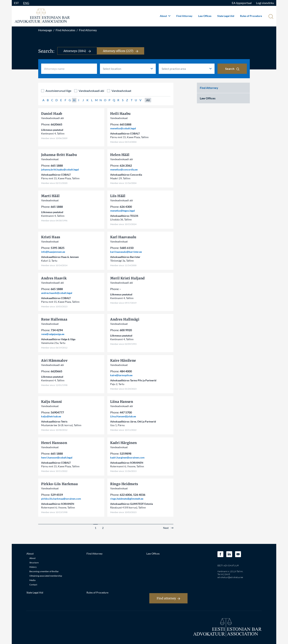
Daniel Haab (52, 114)
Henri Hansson (54, 443)
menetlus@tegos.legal (123, 211)
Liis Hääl (118, 196)
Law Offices (205, 16)
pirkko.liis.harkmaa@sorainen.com (61, 499)
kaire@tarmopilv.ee (121, 375)
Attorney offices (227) (121, 51)
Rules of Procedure (251, 16)
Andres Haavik (54, 278)
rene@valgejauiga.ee (53, 334)
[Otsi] (271, 17)
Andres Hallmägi (125, 319)
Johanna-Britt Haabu (59, 155)
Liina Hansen (122, 402)
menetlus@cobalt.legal (123, 128)
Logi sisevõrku (265, 3)
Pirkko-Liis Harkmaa (59, 484)
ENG (26, 3)
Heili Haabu (120, 114)
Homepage (45, 30)
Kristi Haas (51, 237)
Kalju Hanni (52, 402)
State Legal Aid (226, 16)
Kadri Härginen (124, 443)
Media (32, 580)
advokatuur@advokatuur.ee (230, 577)
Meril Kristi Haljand (127, 278)
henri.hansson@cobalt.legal (57, 457)
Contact (33, 585)
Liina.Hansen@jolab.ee (123, 416)
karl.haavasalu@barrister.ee (126, 252)
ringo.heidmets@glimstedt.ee (127, 499)
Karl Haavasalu (123, 237)
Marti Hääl (50, 196)
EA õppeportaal (242, 3)
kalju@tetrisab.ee (51, 416)
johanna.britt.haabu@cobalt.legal (60, 169)
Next (166, 528)
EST (16, 3)
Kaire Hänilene (123, 360)
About (165, 16)
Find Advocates (65, 30)
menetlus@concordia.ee (124, 169)
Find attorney (168, 598)
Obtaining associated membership (46, 576)
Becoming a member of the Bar (44, 571)
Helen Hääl (120, 155)
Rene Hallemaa (54, 319)
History (33, 567)
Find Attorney (184, 16)
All (148, 100)
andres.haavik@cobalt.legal (57, 293)
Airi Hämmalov (54, 360)
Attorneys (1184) (77, 51)
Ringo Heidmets (124, 484)
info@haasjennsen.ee (53, 252)
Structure (34, 563)
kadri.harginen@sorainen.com (127, 457)
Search (232, 69)
